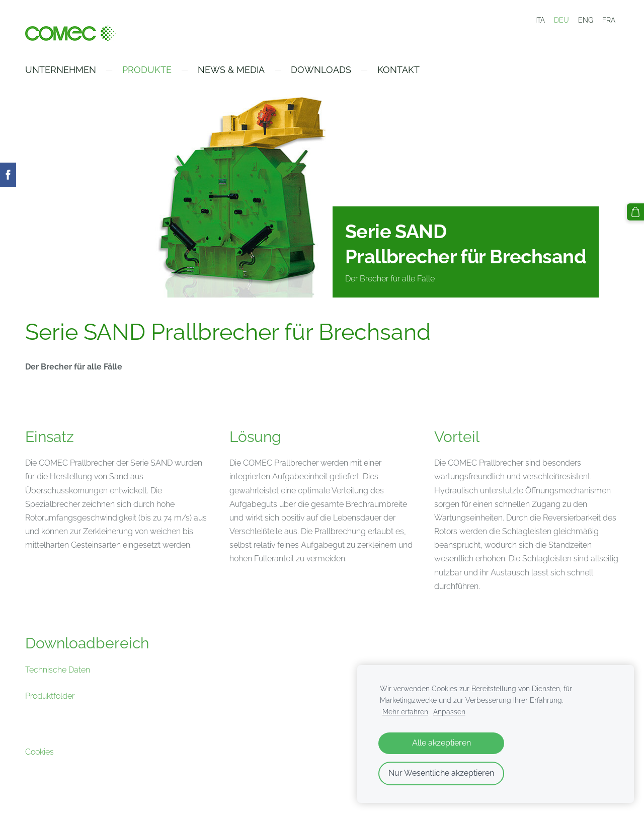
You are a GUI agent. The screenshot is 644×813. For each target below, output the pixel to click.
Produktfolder (50, 696)
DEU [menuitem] (561, 20)
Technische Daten (58, 670)
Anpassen (449, 712)
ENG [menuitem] (586, 20)
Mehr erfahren (405, 712)
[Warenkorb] (635, 212)
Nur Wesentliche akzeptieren (441, 773)
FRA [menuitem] (609, 20)
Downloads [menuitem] (321, 70)
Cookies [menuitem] (39, 752)
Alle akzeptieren (441, 743)
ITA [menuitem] (540, 20)
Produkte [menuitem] (147, 70)
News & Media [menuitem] (231, 70)
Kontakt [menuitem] (398, 70)
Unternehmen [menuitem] (61, 70)
